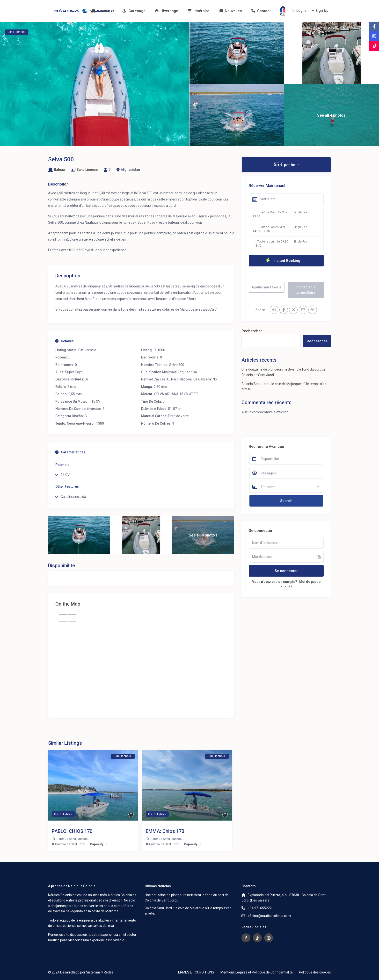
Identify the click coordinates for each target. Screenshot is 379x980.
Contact (261, 11)
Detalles (65, 341)
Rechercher (252, 331)
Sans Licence (87, 170)
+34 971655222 (260, 908)
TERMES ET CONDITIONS (195, 972)
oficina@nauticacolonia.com (269, 916)
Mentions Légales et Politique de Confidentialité (257, 972)
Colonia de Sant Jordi (70, 844)
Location (102, 11)
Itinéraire (199, 11)
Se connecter (286, 571)
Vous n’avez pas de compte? (275, 582)
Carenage (134, 11)
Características (70, 452)
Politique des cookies (315, 972)
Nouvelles (230, 11)
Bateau (59, 170)
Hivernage (167, 11)
